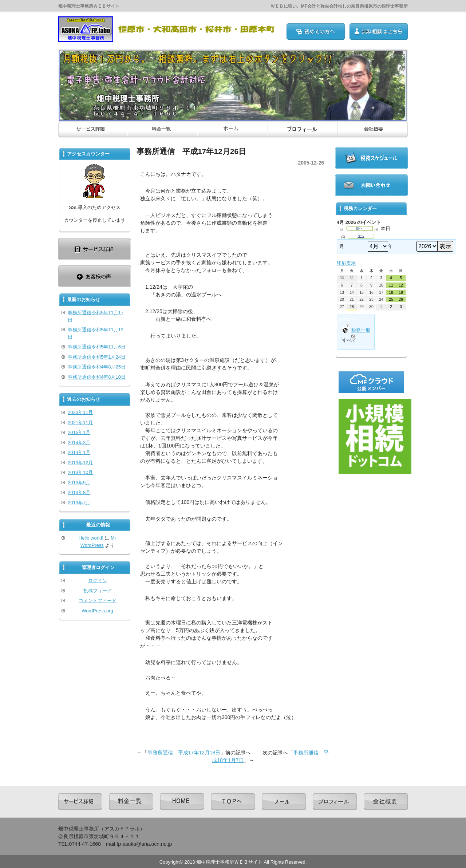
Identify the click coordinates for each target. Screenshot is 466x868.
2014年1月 (79, 452)
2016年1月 (79, 432)
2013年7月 (79, 503)
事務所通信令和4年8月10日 (97, 377)
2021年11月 (80, 423)
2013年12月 (80, 463)
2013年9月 (79, 483)
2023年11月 (80, 412)
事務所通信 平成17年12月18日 (184, 753)
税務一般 (356, 330)
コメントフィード (98, 601)
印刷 (346, 263)
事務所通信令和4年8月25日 (97, 367)
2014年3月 (79, 443)
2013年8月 (79, 492)
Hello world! (91, 538)
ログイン (98, 581)
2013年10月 (80, 472)
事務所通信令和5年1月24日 (97, 357)
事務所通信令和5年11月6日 (97, 347)
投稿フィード (98, 591)
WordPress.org (97, 611)
